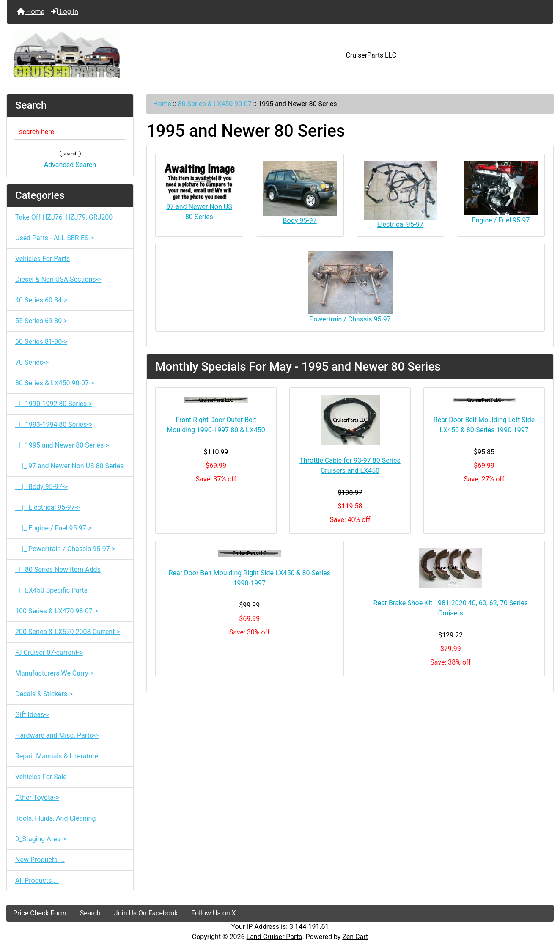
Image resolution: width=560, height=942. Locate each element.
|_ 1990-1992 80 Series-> (54, 404)
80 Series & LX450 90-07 (215, 104)
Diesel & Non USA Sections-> (58, 279)
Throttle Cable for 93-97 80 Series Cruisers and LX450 (350, 466)
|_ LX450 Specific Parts (51, 590)
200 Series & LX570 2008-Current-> (68, 632)
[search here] (70, 132)
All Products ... (37, 880)
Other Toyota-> (37, 798)
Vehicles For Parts (43, 259)
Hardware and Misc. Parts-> (57, 735)
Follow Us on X (213, 913)
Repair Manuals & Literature (57, 756)
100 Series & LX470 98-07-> (57, 611)
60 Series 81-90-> (41, 342)
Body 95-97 (300, 193)
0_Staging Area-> (41, 839)
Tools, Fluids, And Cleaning (55, 818)
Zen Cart (355, 937)
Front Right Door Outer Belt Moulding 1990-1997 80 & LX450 (216, 425)
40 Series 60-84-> (41, 300)
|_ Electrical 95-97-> (48, 507)
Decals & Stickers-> (44, 694)
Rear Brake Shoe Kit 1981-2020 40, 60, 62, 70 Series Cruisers (451, 608)
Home (31, 12)
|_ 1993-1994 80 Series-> (54, 424)
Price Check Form (40, 913)
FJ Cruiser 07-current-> (49, 652)
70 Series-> (32, 362)
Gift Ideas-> (32, 715)
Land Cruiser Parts (275, 937)
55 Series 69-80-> (41, 321)
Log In (65, 12)
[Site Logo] (98, 55)
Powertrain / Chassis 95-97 (350, 287)
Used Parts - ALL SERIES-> (55, 238)
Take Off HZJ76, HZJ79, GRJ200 (64, 217)
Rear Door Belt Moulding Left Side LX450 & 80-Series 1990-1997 (484, 425)
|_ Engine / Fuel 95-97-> (54, 528)
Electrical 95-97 (401, 195)
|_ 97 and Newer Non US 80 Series (69, 466)
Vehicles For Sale (41, 777)
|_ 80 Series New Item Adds (58, 570)
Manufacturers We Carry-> (54, 673)
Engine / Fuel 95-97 (501, 192)
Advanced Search (70, 165)
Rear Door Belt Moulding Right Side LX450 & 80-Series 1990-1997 (250, 578)
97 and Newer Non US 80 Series (199, 191)
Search (90, 913)
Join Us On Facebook (146, 913)
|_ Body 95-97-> (41, 487)
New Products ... (40, 860)
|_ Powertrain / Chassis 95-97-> (65, 549)
